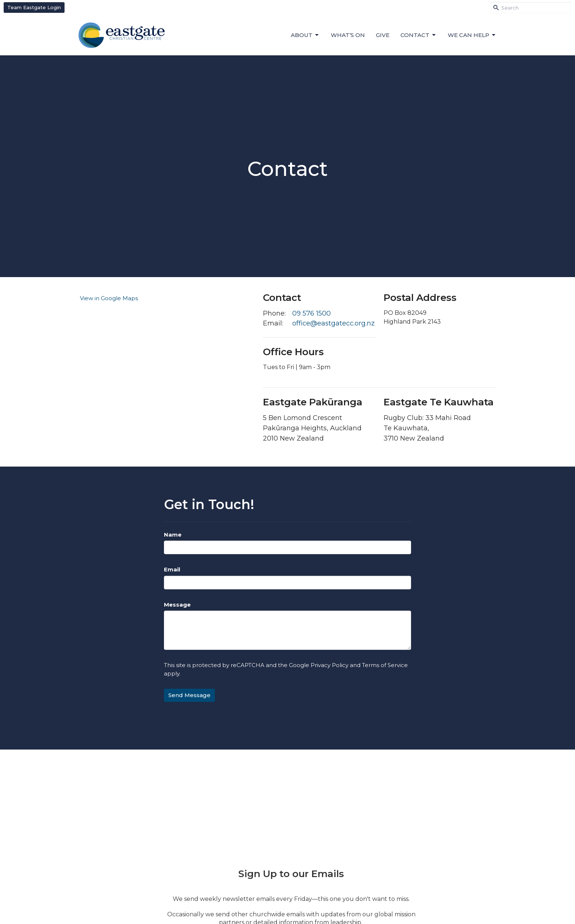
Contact (419, 35)
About (305, 35)
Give (383, 35)
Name (173, 535)
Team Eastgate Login (34, 7)
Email (172, 569)
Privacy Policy (329, 665)
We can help (472, 35)
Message (177, 605)
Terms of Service (385, 665)
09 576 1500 (312, 313)
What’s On (348, 35)
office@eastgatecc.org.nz (334, 323)
